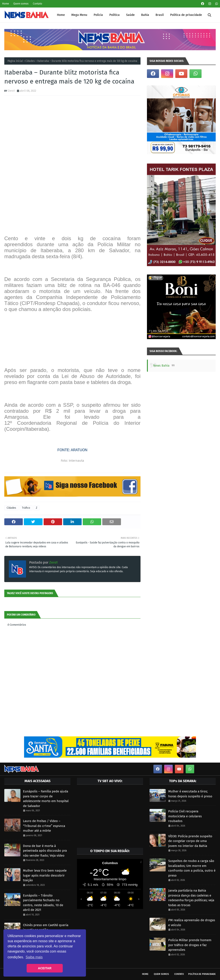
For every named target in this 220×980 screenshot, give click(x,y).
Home (6, 4)
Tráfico (26, 508)
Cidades (30, 61)
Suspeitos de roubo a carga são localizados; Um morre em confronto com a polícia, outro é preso (192, 868)
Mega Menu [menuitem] (79, 15)
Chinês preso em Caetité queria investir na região (46, 928)
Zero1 (11, 91)
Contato (37, 4)
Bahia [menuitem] (145, 15)
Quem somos (21, 4)
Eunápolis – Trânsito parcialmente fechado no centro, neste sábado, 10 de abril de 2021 (43, 903)
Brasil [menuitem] (160, 15)
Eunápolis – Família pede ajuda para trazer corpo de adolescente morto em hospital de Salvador (46, 799)
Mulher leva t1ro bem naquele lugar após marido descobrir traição (45, 875)
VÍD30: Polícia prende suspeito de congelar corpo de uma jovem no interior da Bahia (190, 841)
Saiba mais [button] (34, 957)
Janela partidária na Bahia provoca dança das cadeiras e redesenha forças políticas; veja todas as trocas (191, 898)
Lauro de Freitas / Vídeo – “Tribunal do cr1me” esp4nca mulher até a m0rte (44, 826)
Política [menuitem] (115, 15)
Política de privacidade (202, 974)
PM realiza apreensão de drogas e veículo (192, 923)
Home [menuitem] (61, 15)
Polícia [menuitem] (98, 15)
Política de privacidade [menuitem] (186, 15)
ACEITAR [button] (45, 968)
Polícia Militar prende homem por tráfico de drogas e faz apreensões (190, 945)
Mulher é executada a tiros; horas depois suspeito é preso (190, 794)
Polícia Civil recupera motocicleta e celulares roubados (185, 816)
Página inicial (15, 61)
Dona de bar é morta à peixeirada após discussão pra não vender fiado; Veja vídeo (45, 851)
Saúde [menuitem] (130, 15)
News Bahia (161, 366)
